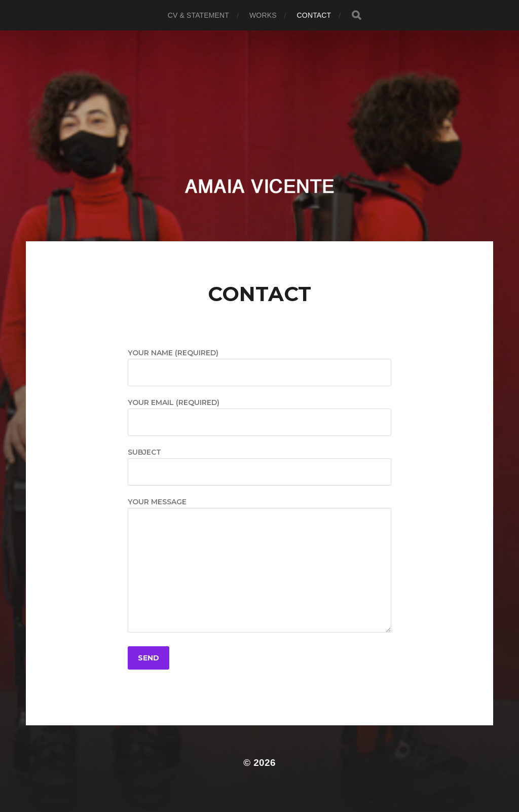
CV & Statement (198, 15)
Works (263, 15)
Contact (314, 15)
